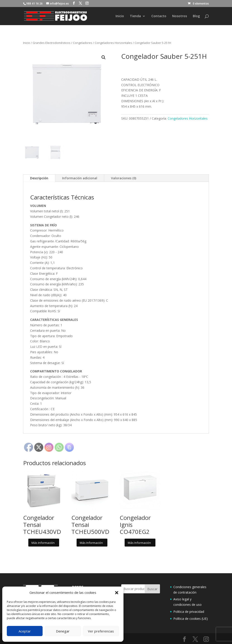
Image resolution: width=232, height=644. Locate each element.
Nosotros (180, 16)
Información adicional (80, 178)
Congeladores (83, 43)
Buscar (152, 589)
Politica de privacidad (189, 612)
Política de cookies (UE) (191, 619)
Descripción (39, 178)
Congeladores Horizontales (113, 43)
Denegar (63, 631)
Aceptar (25, 631)
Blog (196, 16)
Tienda (135, 16)
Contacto (159, 16)
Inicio (120, 16)
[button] (117, 593)
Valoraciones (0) (124, 178)
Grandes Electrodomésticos (52, 43)
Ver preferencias (101, 631)
